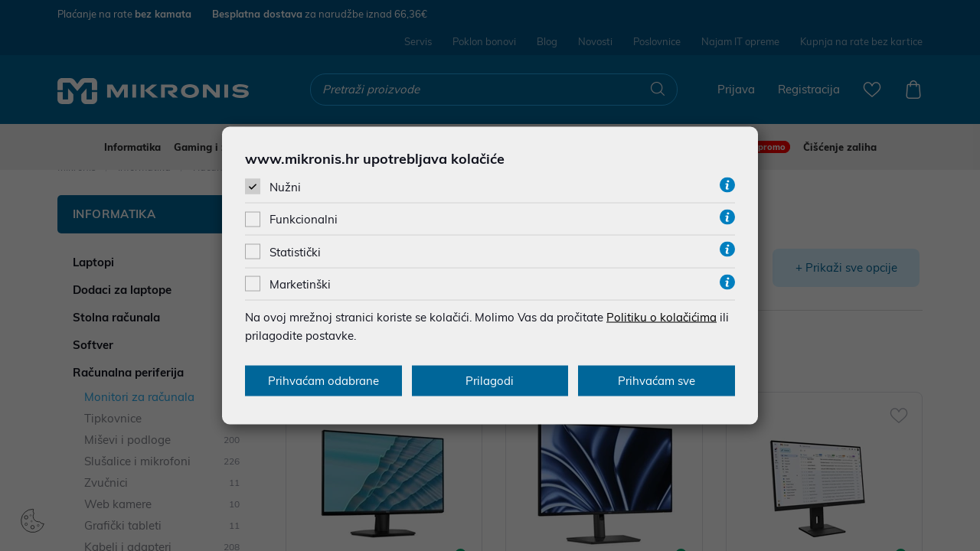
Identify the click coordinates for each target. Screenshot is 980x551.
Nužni (285, 187)
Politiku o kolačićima (661, 316)
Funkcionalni (304, 219)
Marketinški (300, 284)
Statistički (295, 251)
